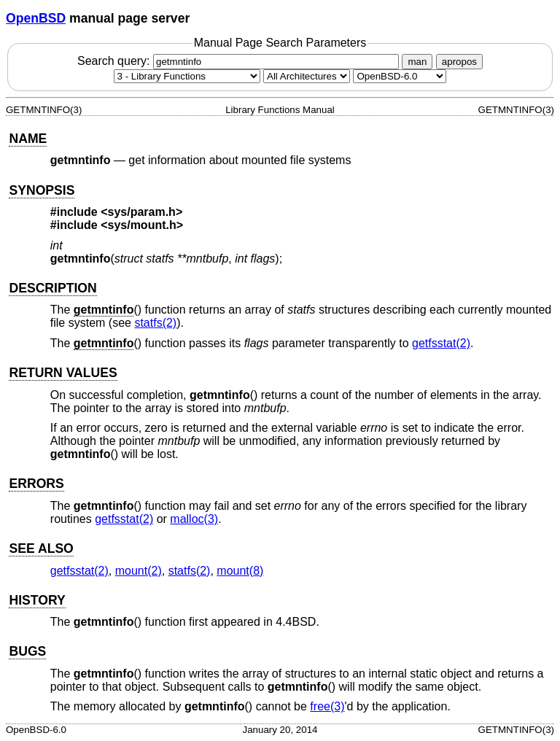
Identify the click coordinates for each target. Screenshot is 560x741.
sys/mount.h (142, 225)
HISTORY (37, 600)
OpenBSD (36, 18)
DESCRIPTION (52, 288)
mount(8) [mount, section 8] (240, 571)
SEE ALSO (41, 548)
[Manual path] (400, 76)
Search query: (240, 61)
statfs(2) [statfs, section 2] (155, 323)
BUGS (27, 651)
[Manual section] (187, 76)
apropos (459, 62)
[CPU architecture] (307, 76)
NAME (28, 139)
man (417, 62)
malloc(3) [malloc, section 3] (194, 519)
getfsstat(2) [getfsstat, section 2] (441, 343)
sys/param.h (142, 212)
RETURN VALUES (63, 373)
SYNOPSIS (42, 190)
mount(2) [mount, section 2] (139, 571)
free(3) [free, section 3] (327, 706)
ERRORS (36, 484)
